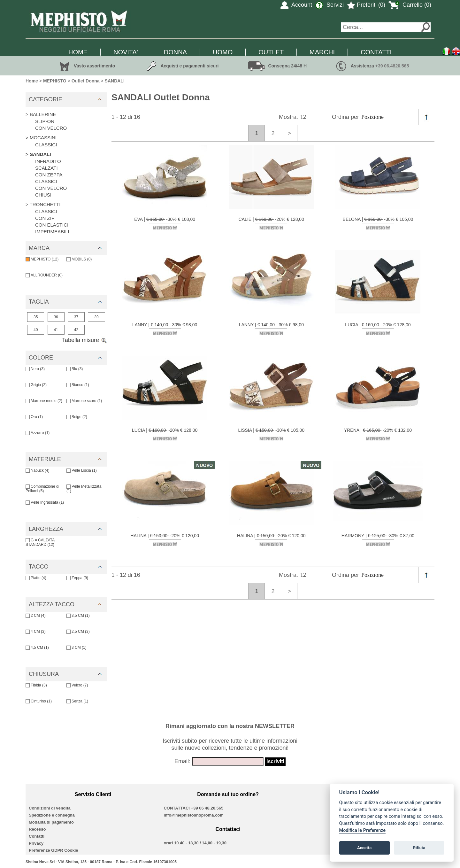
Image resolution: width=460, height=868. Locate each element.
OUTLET (271, 52)
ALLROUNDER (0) (44, 275)
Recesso (37, 829)
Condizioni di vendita (50, 808)
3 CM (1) (77, 647)
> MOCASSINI (41, 138)
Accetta (364, 848)
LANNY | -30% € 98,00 (165, 329)
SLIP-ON (45, 121)
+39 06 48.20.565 (207, 808)
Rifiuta (419, 848)
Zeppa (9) (77, 578)
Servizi (330, 5)
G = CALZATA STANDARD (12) (40, 542)
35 (36, 317)
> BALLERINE (41, 114)
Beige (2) (77, 417)
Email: (182, 761)
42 (76, 330)
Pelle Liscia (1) (82, 470)
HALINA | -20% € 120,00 (165, 539)
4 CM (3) (36, 632)
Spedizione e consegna (52, 815)
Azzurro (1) (38, 433)
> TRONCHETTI (43, 204)
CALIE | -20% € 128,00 (271, 223)
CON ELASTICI (52, 225)
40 (36, 330)
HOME (78, 52)
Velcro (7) (77, 685)
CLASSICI (46, 145)
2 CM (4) (36, 616)
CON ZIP (45, 218)
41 (56, 330)
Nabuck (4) (38, 470)
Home (32, 81)
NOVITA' (126, 52)
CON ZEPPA (49, 175)
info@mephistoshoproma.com (193, 815)
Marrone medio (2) (44, 401)
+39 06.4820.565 (392, 66)
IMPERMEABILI (52, 232)
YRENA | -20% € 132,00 (378, 434)
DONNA (175, 52)
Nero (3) (35, 369)
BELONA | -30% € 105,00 (378, 223)
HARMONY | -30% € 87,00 (378, 539)
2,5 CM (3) (78, 632)
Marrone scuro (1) (84, 401)
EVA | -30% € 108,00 (165, 223)
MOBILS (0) (79, 259)
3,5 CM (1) (78, 616)
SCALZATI (46, 168)
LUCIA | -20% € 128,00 (378, 329)
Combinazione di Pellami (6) (42, 489)
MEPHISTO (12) (42, 259)
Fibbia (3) (36, 685)
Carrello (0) (410, 5)
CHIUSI (43, 195)
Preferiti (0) (366, 5)
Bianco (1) (78, 385)
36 (56, 317)
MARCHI (322, 52)
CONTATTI (376, 52)
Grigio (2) (36, 385)
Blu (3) (75, 369)
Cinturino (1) (39, 701)
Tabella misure (85, 340)
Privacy (36, 843)
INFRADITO (48, 161)
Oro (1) (34, 417)
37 (76, 317)
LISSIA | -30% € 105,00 (272, 434)
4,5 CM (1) (37, 647)
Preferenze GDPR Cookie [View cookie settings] (54, 850)
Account (296, 5)
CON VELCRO (51, 128)
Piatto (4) (36, 578)
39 (96, 317)
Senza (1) (77, 701)
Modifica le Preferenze (363, 830)
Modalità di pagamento (51, 822)
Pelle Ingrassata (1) (45, 502)
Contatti (37, 836)
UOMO (223, 52)
